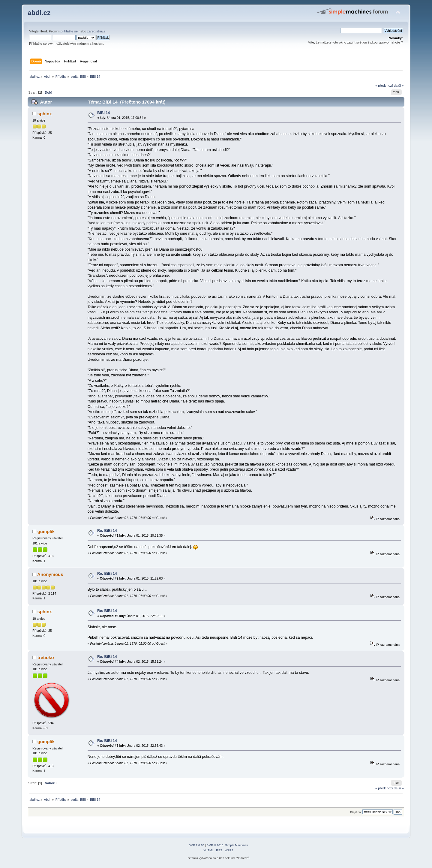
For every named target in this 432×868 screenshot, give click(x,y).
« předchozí (384, 86)
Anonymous (50, 574)
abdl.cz (39, 13)
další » (399, 86)
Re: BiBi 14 (107, 531)
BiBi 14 (103, 113)
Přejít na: (356, 812)
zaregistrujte (96, 31)
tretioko (46, 657)
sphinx (45, 114)
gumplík (46, 531)
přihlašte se (69, 31)
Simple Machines (236, 845)
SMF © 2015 (215, 845)
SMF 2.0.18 (196, 845)
